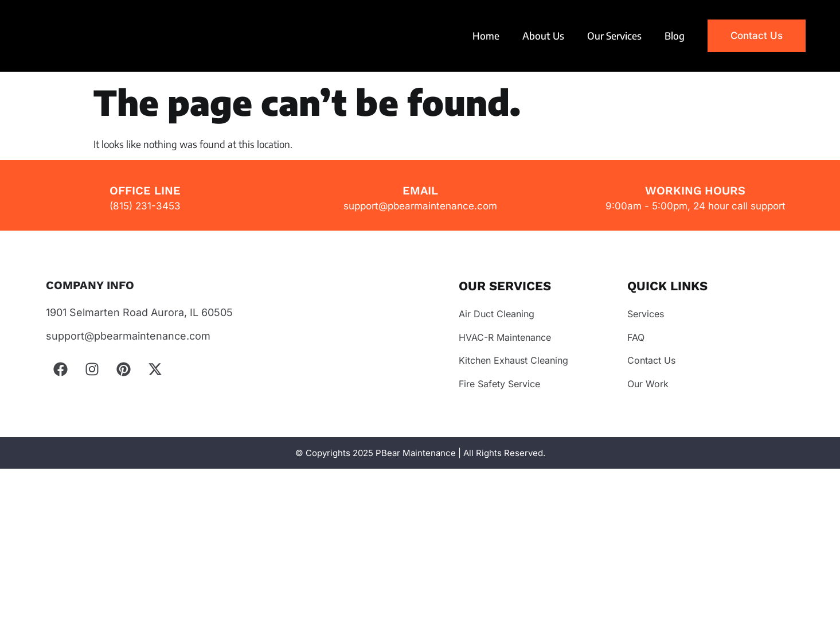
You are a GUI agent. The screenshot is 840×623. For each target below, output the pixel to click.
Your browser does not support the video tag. (95, 36)
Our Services (614, 36)
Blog (675, 36)
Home (486, 36)
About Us (543, 36)
